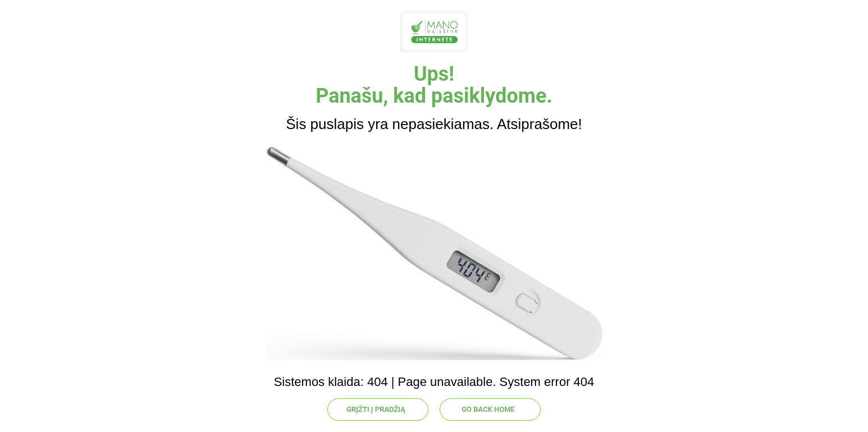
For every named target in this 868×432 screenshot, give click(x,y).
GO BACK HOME (488, 409)
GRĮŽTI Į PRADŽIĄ (376, 409)
